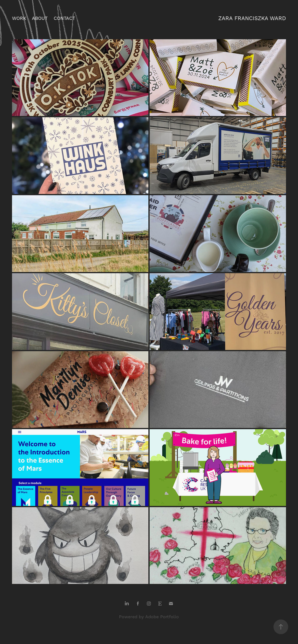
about (40, 18)
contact (64, 18)
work (19, 18)
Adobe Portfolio (162, 617)
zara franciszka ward (252, 19)
